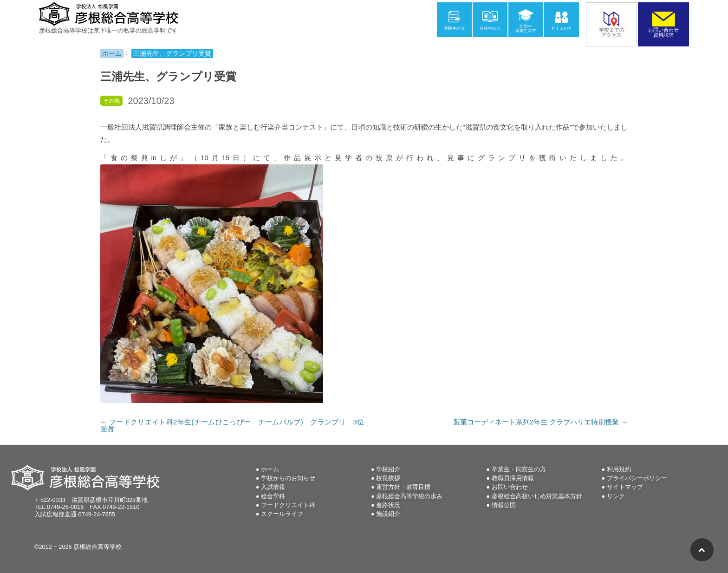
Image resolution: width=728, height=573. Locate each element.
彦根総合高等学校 (97, 547)
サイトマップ (625, 487)
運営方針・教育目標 (403, 487)
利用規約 (619, 469)
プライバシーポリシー (637, 478)
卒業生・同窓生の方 (519, 469)
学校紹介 (388, 469)
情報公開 (504, 505)
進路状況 (388, 505)
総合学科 (273, 496)
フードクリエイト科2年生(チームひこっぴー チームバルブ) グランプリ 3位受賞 (232, 426)
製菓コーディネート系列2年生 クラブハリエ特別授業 (540, 422)
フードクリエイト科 (288, 505)
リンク (616, 496)
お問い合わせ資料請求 (663, 30)
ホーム (270, 469)
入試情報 (273, 487)
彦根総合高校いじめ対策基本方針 (537, 496)
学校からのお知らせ (288, 478)
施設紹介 (388, 514)
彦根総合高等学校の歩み (409, 496)
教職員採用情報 (513, 478)
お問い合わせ (510, 487)
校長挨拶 (388, 478)
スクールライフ (282, 514)
